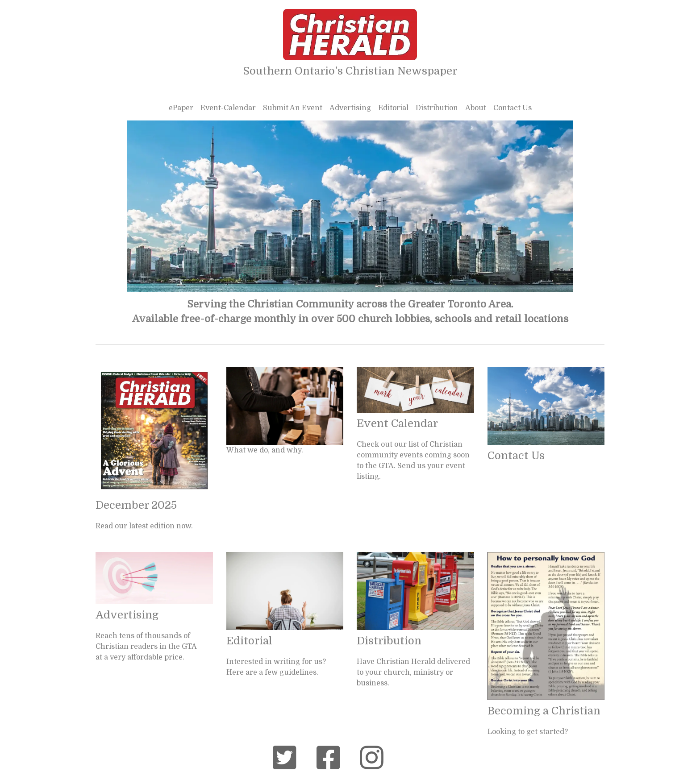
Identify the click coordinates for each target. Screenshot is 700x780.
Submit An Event (293, 108)
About (476, 108)
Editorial (393, 108)
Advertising (350, 108)
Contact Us (512, 108)
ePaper (181, 108)
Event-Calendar (228, 108)
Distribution (437, 108)
